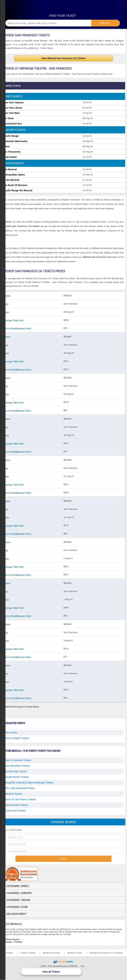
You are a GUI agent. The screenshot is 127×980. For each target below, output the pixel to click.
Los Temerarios (12, 152)
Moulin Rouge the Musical (18, 190)
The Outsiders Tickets (17, 766)
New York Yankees (13, 103)
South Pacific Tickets (17, 777)
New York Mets (11, 113)
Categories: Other (17, 907)
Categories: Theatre (18, 900)
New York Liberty (13, 108)
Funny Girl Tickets (15, 811)
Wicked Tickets (14, 794)
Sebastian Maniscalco (15, 141)
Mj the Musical (11, 180)
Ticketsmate (63, 5)
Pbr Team (8, 118)
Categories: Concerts (19, 893)
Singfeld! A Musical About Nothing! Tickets (29, 783)
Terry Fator (11, 733)
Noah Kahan (10, 157)
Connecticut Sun (12, 124)
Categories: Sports (18, 886)
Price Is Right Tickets (17, 738)
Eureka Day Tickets (16, 771)
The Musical (10, 169)
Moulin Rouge (11, 136)
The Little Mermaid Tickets (20, 788)
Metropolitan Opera (14, 175)
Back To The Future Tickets (21, 799)
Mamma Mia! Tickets (17, 805)
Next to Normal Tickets (18, 760)
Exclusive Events (16, 914)
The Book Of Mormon (15, 185)
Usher (6, 146)
